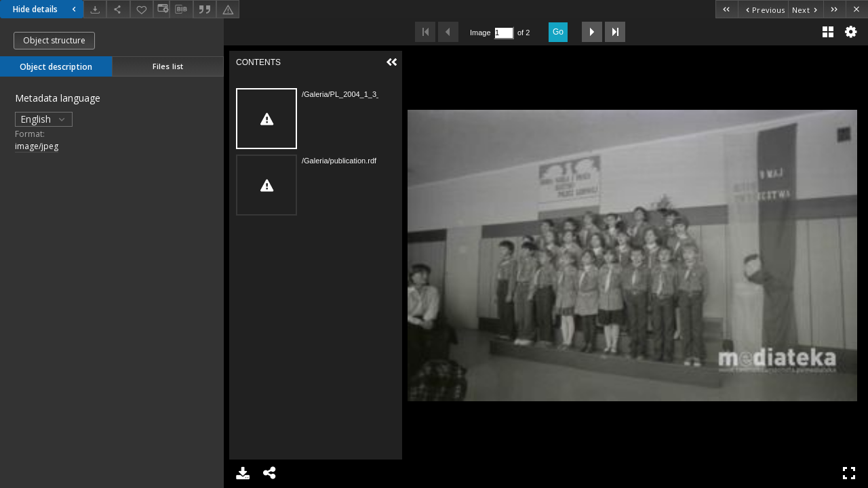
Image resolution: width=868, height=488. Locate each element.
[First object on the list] (727, 9)
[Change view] (161, 9)
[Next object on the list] (806, 9)
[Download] (95, 9)
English (44, 119)
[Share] (118, 9)
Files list (168, 66)
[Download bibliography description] (181, 9)
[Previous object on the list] (763, 9)
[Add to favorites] (142, 9)
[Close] (857, 9)
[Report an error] (228, 9)
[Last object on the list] (834, 9)
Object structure (54, 40)
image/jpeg (37, 146)
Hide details (46, 9)
